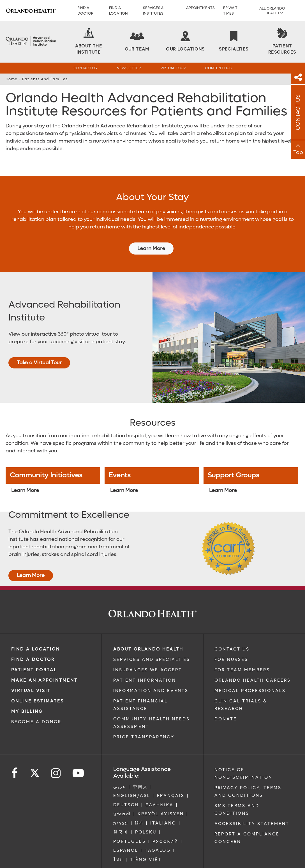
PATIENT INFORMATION (145, 663)
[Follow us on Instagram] (56, 756)
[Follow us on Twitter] (35, 754)
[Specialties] (234, 42)
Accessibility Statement (252, 807)
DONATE (226, 702)
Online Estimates (38, 684)
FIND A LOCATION (36, 632)
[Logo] (31, 11)
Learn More (151, 232)
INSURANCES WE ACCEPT (148, 653)
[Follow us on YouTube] (79, 756)
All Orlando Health (272, 11)
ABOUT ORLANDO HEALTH (148, 632)
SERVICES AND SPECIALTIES (152, 643)
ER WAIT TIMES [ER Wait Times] (230, 11)
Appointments (200, 8)
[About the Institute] (89, 42)
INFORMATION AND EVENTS (151, 674)
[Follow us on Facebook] (15, 756)
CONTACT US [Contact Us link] (232, 632)
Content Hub (218, 68)
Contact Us (85, 68)
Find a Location (118, 11)
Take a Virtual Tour (39, 346)
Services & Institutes (153, 11)
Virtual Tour (173, 68)
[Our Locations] (185, 42)
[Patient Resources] (282, 42)
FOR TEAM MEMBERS (242, 653)
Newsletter (129, 68)
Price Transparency (144, 720)
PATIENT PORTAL (34, 653)
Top (298, 152)
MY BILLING (27, 695)
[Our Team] (137, 42)
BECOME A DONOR (36, 705)
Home (11, 79)
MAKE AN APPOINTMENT (44, 663)
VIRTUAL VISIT (31, 674)
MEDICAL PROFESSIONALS (250, 674)
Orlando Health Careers (253, 663)
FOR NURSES (231, 643)
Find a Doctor (85, 11)
